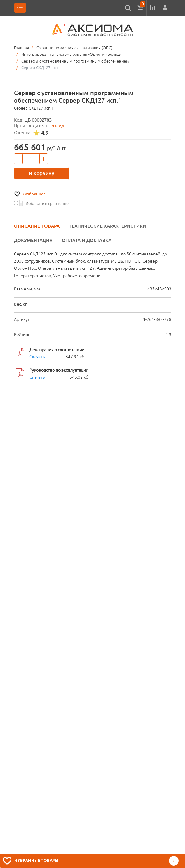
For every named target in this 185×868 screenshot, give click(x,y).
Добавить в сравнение (41, 203)
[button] (165, 8)
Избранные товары (36, 860)
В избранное (34, 194)
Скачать (37, 357)
